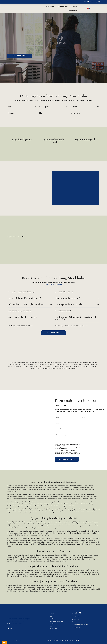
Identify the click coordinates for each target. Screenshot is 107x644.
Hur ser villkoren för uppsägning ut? (24, 298)
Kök (10, 107)
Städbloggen (73, 10)
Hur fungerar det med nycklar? (69, 304)
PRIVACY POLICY (51, 640)
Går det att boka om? (64, 292)
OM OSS (74, 6)
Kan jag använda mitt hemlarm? (22, 317)
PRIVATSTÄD (50, 6)
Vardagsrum (45, 107)
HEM (51, 616)
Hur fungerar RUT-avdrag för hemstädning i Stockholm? (75, 318)
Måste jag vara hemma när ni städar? (71, 326)
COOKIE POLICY (74, 640)
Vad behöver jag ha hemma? (20, 311)
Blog (51, 626)
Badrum (11, 113)
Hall (41, 113)
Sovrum (74, 107)
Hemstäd (52, 619)
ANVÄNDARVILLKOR (63, 640)
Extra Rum (75, 113)
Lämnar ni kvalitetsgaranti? (67, 298)
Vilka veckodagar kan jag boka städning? (26, 304)
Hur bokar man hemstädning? (21, 292)
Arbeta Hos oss (53, 629)
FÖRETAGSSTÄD (63, 6)
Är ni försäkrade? (63, 311)
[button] (22, 107)
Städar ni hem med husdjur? (20, 326)
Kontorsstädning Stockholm (56, 621)
